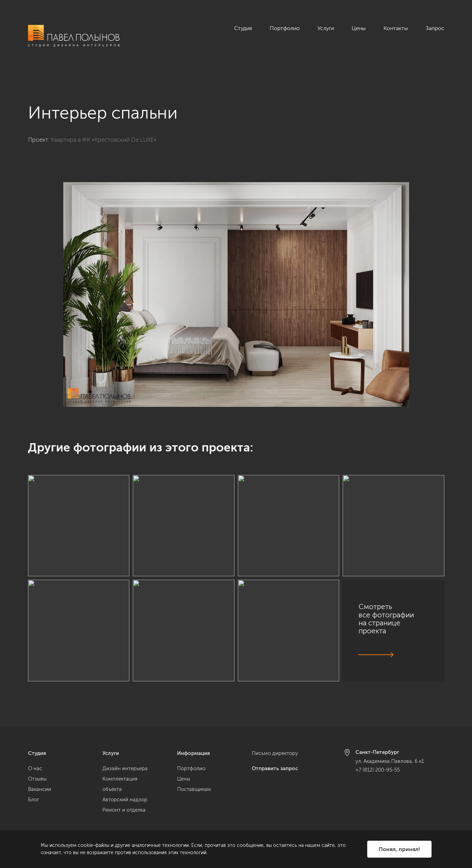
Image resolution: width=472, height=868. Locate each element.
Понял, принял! (399, 849)
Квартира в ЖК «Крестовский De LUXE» (104, 128)
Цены (359, 28)
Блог (34, 800)
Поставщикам (194, 789)
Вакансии (40, 789)
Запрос (435, 28)
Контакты (396, 28)
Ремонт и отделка (124, 810)
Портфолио (285, 28)
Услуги (326, 28)
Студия (243, 28)
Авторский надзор (125, 800)
